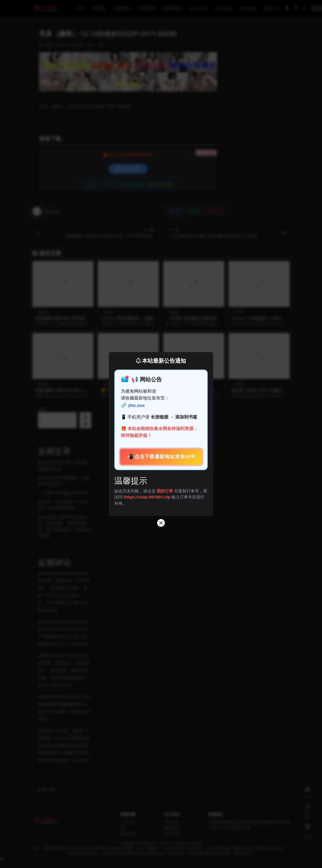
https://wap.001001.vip (148, 497)
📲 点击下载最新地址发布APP (161, 457)
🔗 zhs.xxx (133, 405)
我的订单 (165, 491)
